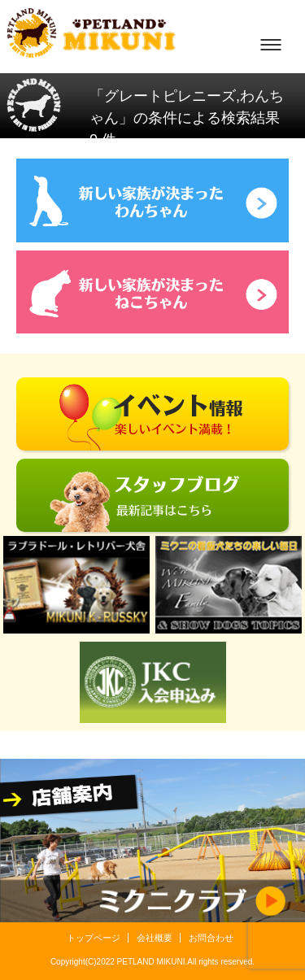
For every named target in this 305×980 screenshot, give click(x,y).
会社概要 (155, 938)
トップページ (94, 938)
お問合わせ (211, 938)
